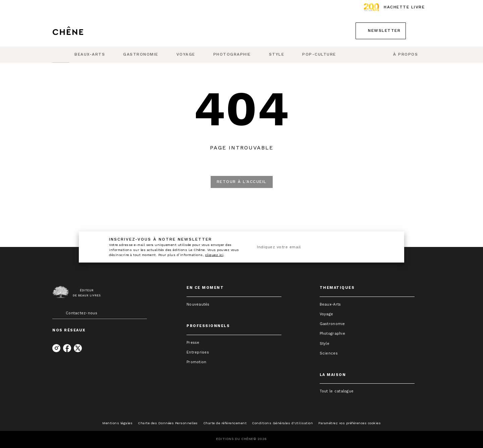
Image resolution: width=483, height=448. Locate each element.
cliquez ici (214, 255)
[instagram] (56, 348)
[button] (381, 31)
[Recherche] (422, 31)
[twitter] (78, 348)
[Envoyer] (385, 247)
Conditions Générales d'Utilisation (282, 423)
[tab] (61, 55)
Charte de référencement (225, 423)
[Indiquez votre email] (314, 247)
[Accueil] (80, 31)
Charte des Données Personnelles (168, 423)
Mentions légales (117, 423)
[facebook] (67, 348)
